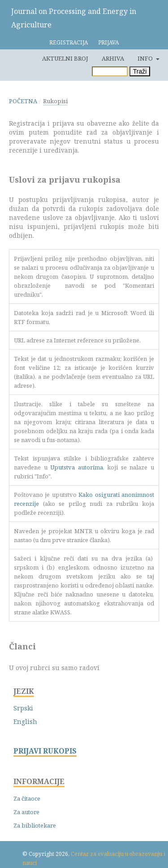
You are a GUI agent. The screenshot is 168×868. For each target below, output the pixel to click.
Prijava (108, 42)
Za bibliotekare (35, 825)
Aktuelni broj (65, 58)
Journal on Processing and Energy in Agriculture (74, 18)
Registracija (69, 42)
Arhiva (113, 58)
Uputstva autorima (77, 467)
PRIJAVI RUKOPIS (45, 751)
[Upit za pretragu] (110, 71)
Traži (140, 71)
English (25, 721)
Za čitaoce (27, 798)
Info (146, 58)
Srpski (23, 708)
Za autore (26, 812)
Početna (23, 101)
